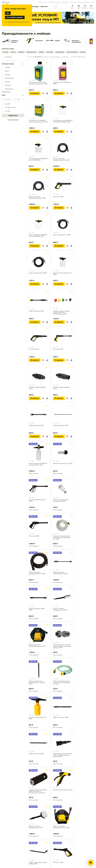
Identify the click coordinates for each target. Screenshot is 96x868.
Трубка (41, 52)
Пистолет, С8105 (34, 536)
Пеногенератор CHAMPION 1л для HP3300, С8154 (39, 159)
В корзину (35, 93)
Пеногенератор (72, 52)
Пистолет (50, 52)
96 (82, 57)
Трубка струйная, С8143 (61, 425)
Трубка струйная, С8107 (36, 754)
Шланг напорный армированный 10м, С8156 (37, 197)
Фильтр (83, 52)
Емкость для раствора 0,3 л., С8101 (38, 718)
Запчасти (44, 7)
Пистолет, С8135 (58, 862)
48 (80, 57)
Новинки (57, 57)
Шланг (13, 52)
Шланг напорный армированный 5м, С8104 (37, 573)
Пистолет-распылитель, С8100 (63, 790)
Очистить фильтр (13, 120)
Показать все (6, 92)
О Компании (43, 2)
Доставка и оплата (54, 2)
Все (84, 57)
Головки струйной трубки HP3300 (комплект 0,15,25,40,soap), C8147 (61, 312)
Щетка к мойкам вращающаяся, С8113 (36, 827)
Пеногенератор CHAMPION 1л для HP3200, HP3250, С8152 (63, 121)
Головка (5, 52)
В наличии (8, 57)
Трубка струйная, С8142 (36, 311)
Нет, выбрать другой (15, 17)
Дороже (51, 57)
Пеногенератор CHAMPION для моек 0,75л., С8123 (38, 464)
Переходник (60, 52)
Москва (7, 2)
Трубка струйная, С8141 (36, 425)
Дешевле (45, 57)
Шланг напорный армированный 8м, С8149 (61, 159)
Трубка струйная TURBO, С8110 (37, 609)
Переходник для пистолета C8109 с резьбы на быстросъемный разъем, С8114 (38, 791)
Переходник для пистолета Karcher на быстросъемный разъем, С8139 (62, 646)
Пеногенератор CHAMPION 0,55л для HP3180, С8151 (38, 236)
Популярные (37, 57)
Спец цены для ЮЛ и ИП (86, 2)
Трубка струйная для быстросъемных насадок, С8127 (37, 683)
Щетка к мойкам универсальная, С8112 (60, 609)
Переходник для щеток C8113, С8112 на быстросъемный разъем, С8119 (63, 755)
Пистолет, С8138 (58, 197)
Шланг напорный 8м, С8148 (38, 273)
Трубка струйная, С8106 (61, 717)
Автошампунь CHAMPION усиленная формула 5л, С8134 (38, 121)
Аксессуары (34, 7)
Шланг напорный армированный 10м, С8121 (37, 646)
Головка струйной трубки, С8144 (62, 388)
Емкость (21, 52)
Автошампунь (31, 52)
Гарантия (65, 2)
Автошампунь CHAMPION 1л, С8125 (62, 83)
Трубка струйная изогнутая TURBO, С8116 (38, 863)
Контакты (73, 2)
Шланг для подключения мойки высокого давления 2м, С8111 (62, 683)
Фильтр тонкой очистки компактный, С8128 (61, 500)
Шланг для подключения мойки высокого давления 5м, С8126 (62, 537)
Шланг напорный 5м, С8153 (62, 235)
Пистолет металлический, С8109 (37, 500)
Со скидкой (65, 57)
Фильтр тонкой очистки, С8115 (63, 464)
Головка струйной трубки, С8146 (37, 388)
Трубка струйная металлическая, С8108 (60, 573)
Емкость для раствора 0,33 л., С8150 (63, 274)
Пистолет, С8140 (34, 349)
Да (8, 13)
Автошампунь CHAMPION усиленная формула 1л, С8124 (38, 83)
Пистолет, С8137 (58, 349)
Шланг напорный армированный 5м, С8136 (61, 827)
